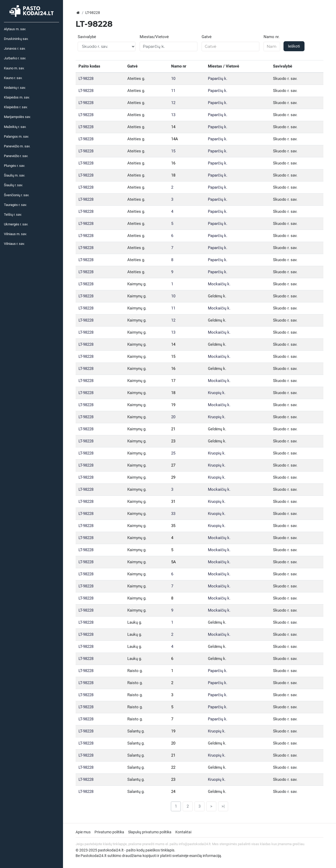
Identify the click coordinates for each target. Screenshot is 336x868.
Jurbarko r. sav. (15, 58)
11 (173, 91)
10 (173, 79)
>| (223, 806)
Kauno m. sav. (14, 68)
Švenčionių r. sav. (17, 195)
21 (173, 429)
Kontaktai (183, 832)
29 (173, 477)
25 (173, 453)
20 (173, 417)
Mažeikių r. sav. (15, 127)
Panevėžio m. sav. (17, 146)
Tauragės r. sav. (15, 205)
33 (173, 514)
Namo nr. (272, 37)
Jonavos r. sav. (15, 48)
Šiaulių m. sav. (14, 175)
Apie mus (83, 832)
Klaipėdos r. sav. (16, 107)
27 (173, 465)
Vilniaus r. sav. (14, 244)
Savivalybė (87, 37)
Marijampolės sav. (17, 117)
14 (173, 127)
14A (175, 139)
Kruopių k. (217, 393)
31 (173, 502)
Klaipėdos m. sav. (17, 97)
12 (173, 103)
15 (173, 151)
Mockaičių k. (219, 284)
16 (173, 163)
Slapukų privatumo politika (150, 832)
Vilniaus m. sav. (15, 234)
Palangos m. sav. (16, 136)
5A (174, 562)
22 (173, 767)
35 (173, 526)
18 (173, 175)
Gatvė (207, 37)
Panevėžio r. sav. (16, 156)
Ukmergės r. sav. (16, 224)
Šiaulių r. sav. (13, 185)
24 (173, 792)
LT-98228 (86, 79)
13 (173, 115)
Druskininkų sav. (16, 39)
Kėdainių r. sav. (15, 88)
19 (173, 405)
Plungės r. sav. (14, 166)
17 (173, 381)
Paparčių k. (218, 79)
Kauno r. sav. (13, 78)
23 (173, 441)
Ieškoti (294, 46)
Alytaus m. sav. (15, 29)
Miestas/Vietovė (154, 37)
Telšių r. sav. (13, 215)
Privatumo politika (109, 832)
